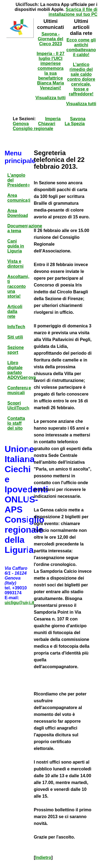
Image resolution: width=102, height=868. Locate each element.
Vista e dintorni (16, 264)
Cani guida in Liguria (16, 246)
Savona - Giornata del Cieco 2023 (50, 39)
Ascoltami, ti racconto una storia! (18, 286)
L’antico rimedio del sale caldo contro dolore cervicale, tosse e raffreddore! (81, 79)
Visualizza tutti (50, 98)
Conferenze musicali (19, 390)
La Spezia (75, 124)
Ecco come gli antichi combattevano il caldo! (81, 47)
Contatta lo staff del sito (16, 423)
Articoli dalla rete (15, 311)
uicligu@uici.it (19, 603)
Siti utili (15, 337)
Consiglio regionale (33, 129)
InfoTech (16, 327)
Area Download (18, 213)
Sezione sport (16, 350)
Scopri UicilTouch (18, 406)
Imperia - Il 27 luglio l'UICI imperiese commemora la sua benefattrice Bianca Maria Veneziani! (51, 71)
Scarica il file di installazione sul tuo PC (73, 12)
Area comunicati (19, 198)
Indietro (43, 858)
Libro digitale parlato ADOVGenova (22, 370)
